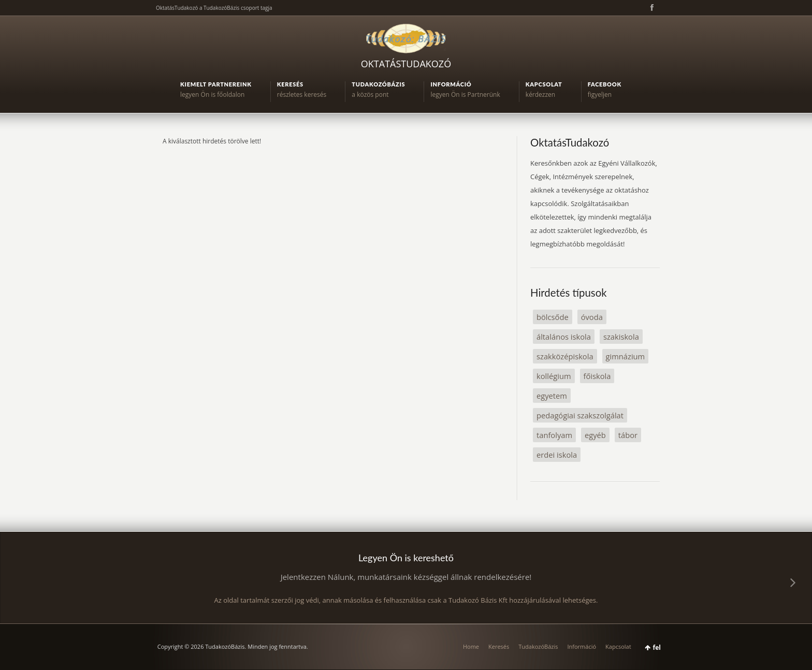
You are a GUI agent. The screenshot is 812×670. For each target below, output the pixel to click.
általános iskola (564, 337)
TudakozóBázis (538, 646)
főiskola (597, 376)
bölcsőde (553, 317)
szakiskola (621, 337)
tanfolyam (554, 435)
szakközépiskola (565, 356)
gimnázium (626, 356)
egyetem (552, 396)
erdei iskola (557, 455)
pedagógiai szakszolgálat (580, 415)
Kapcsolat (618, 646)
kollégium (554, 376)
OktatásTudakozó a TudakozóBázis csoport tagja (214, 8)
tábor (628, 435)
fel (657, 647)
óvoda (592, 317)
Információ (582, 646)
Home (471, 646)
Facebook (651, 8)
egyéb (595, 435)
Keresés (499, 646)
